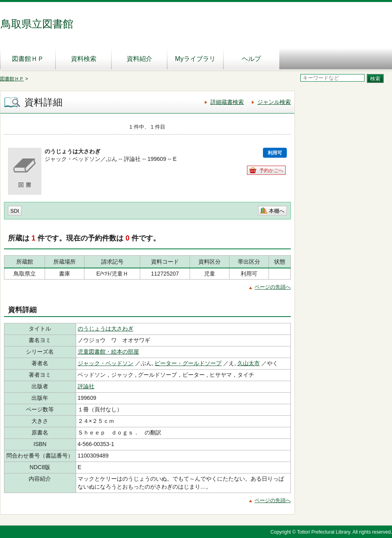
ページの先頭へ (273, 287)
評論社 (86, 386)
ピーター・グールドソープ (188, 363)
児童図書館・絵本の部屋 (108, 352)
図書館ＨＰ (28, 59)
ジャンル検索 (274, 102)
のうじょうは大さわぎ (106, 329)
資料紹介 (139, 59)
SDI (15, 211)
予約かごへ (271, 170)
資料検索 (84, 59)
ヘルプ (251, 59)
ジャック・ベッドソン (106, 363)
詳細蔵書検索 (227, 102)
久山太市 (249, 363)
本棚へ (277, 211)
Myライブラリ (195, 59)
